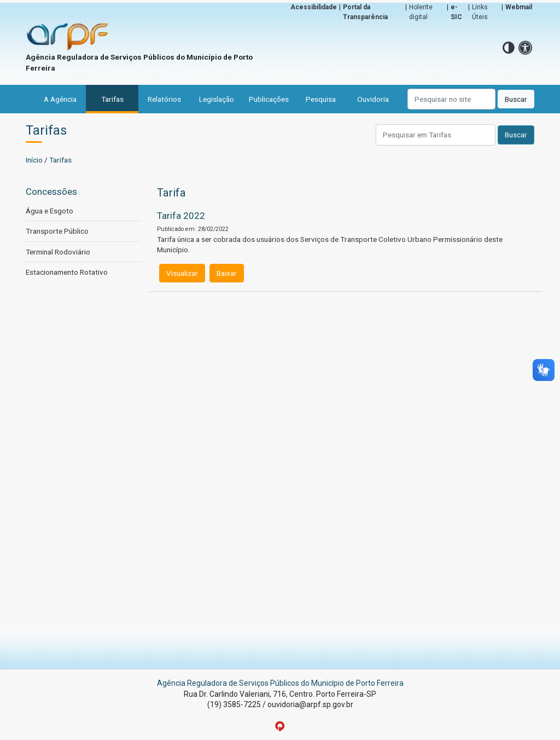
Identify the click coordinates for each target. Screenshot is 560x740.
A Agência (60, 99)
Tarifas (112, 99)
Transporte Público (57, 231)
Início (34, 160)
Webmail (519, 7)
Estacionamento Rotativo (67, 272)
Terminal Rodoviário (58, 252)
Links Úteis (480, 12)
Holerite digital (421, 12)
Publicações (269, 99)
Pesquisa (321, 99)
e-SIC (456, 12)
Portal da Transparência (365, 12)
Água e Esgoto (49, 211)
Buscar (516, 99)
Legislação (217, 99)
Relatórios (164, 99)
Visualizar (182, 273)
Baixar (227, 273)
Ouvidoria (373, 99)
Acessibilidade (314, 7)
